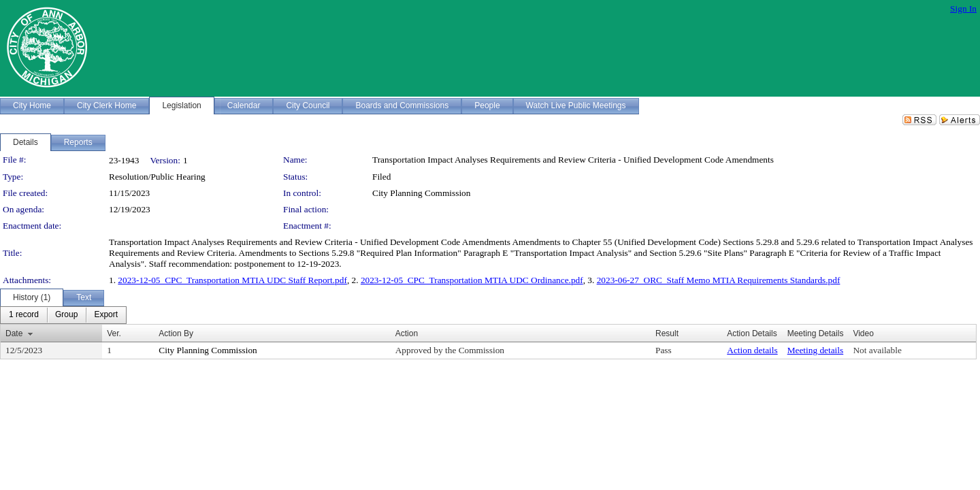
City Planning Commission (421, 193)
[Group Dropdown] (66, 315)
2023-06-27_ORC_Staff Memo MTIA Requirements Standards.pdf (719, 280)
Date (14, 333)
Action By (176, 333)
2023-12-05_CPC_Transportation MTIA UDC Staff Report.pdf (232, 280)
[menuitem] (24, 315)
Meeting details (816, 350)
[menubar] (63, 315)
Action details (752, 350)
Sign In (963, 9)
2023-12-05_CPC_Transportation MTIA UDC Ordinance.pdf (472, 280)
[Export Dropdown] (106, 315)
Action (407, 333)
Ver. (114, 333)
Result (667, 333)
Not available (877, 350)
